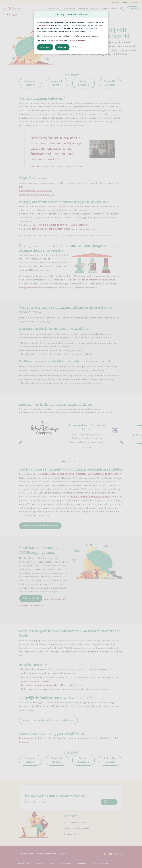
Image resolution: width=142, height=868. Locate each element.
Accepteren (45, 47)
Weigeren (62, 47)
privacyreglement (58, 40)
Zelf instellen (78, 47)
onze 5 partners (44, 25)
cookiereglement (78, 40)
